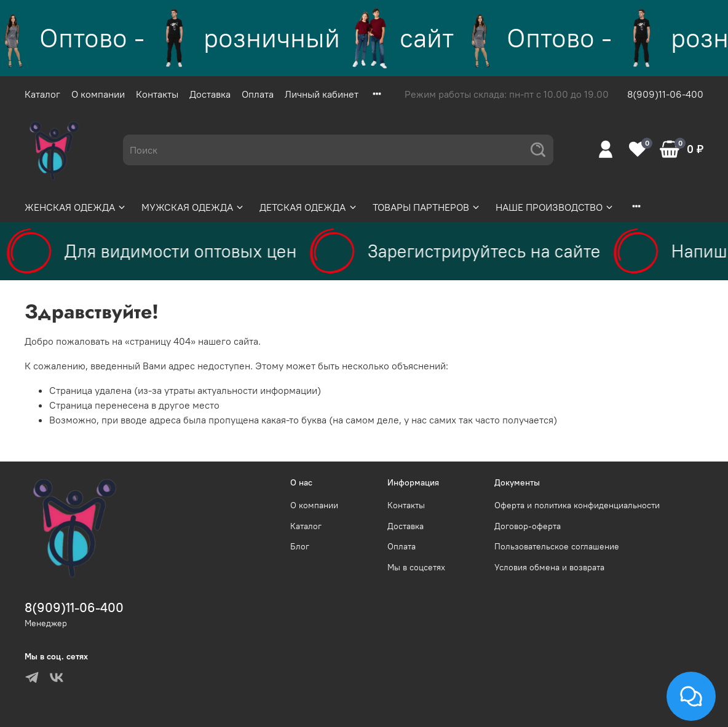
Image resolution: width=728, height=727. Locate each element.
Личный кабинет (322, 94)
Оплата (258, 94)
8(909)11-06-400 (665, 94)
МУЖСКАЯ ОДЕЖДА (193, 207)
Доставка (210, 94)
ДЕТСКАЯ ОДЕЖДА (308, 207)
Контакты (157, 94)
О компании (98, 94)
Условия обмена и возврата (549, 567)
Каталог (42, 94)
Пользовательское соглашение (557, 546)
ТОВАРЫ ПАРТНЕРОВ (427, 207)
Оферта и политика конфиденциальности (577, 505)
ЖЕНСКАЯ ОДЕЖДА (76, 207)
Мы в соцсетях (416, 567)
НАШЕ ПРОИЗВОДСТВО (555, 207)
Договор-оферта (528, 526)
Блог (300, 546)
